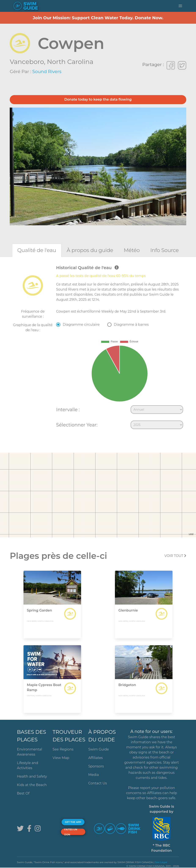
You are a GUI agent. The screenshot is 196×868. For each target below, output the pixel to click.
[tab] (37, 250)
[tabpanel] (98, 348)
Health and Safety (32, 776)
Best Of (23, 793)
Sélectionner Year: (77, 425)
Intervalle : (68, 410)
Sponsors (96, 766)
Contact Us (98, 783)
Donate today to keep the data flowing (98, 99)
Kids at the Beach (32, 785)
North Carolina (70, 62)
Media (94, 775)
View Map (61, 758)
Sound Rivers (47, 71)
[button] (180, 6)
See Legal (161, 862)
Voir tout (175, 556)
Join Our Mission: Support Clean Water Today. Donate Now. (98, 18)
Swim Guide (99, 749)
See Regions (63, 749)
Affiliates (95, 758)
